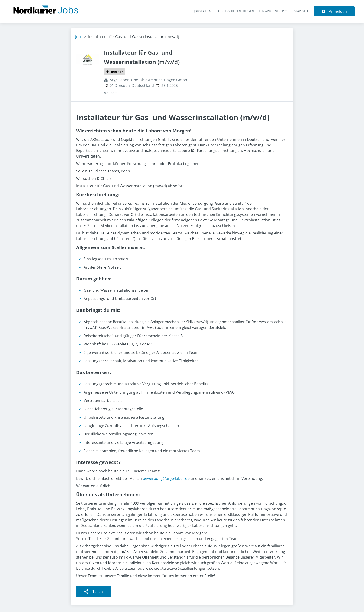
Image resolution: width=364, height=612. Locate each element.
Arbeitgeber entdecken (236, 11)
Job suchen (203, 11)
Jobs (79, 37)
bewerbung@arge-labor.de (166, 478)
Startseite (302, 11)
